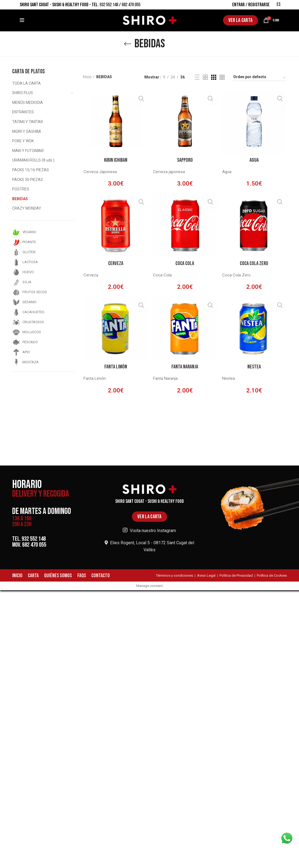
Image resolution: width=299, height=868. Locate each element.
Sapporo (185, 160)
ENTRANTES (23, 112)
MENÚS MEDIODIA (28, 103)
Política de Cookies (272, 575)
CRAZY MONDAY (27, 208)
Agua (255, 160)
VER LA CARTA (241, 20)
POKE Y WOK (23, 141)
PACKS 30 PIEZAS (28, 180)
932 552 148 (109, 5)
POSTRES (21, 189)
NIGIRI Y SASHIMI (26, 131)
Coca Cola (185, 265)
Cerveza (115, 265)
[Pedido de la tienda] (260, 78)
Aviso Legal (206, 575)
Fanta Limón (115, 368)
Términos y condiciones (175, 575)
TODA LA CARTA (26, 83)
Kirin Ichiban (115, 160)
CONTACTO (101, 576)
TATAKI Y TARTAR (28, 122)
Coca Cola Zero (255, 265)
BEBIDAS (20, 199)
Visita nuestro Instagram (149, 531)
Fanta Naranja (185, 368)
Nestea (255, 368)
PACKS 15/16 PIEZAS (31, 170)
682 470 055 (131, 5)
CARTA (33, 576)
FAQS (82, 576)
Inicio (87, 77)
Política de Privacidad (236, 575)
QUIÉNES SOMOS (58, 576)
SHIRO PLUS (23, 93)
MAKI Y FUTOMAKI (28, 151)
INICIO (17, 576)
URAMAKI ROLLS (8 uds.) (33, 160)
